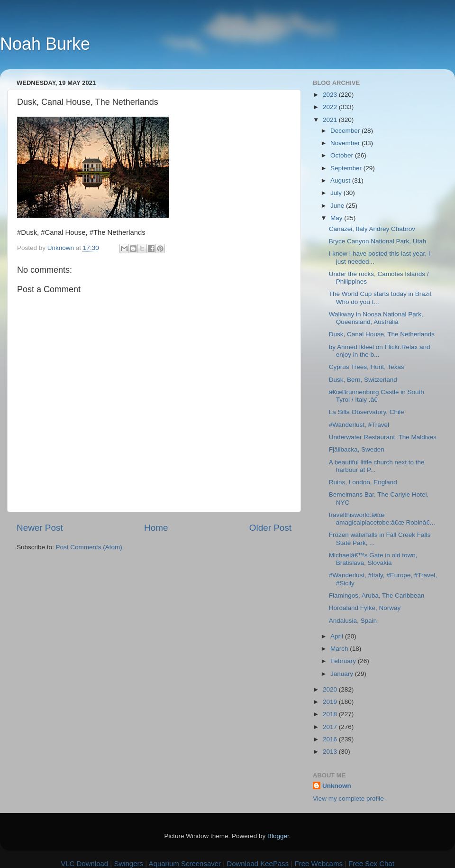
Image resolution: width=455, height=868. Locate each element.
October (343, 155)
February (344, 661)
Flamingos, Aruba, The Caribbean (377, 596)
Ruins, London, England (363, 482)
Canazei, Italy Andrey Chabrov (372, 229)
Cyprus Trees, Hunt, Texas (367, 367)
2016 (331, 739)
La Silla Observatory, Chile (367, 412)
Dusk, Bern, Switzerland (363, 380)
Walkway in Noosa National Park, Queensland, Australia (376, 318)
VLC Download (84, 863)
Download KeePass (258, 863)
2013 (331, 752)
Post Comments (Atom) (89, 547)
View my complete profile (348, 799)
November (346, 143)
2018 (331, 714)
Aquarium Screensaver (185, 863)
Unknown (337, 786)
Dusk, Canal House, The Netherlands (382, 334)
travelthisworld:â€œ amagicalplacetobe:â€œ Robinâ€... (382, 519)
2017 (331, 727)
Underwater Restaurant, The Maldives (383, 437)
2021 (331, 120)
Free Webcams (319, 863)
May (337, 218)
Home (156, 528)
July (337, 193)
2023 (331, 95)
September (347, 168)
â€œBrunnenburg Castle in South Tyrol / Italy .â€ (377, 396)
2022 (331, 107)
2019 (331, 702)
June (338, 206)
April (338, 636)
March (340, 649)
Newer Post (40, 528)
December (346, 131)
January (343, 674)
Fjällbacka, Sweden (357, 449)
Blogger (278, 836)
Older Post (270, 528)
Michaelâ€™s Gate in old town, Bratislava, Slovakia (373, 559)
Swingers (128, 863)
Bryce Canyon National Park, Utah (378, 241)
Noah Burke (45, 44)
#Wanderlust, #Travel (359, 425)
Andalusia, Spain (353, 621)
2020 (331, 689)
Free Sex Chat (371, 863)
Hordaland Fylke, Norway (365, 608)
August (341, 180)
